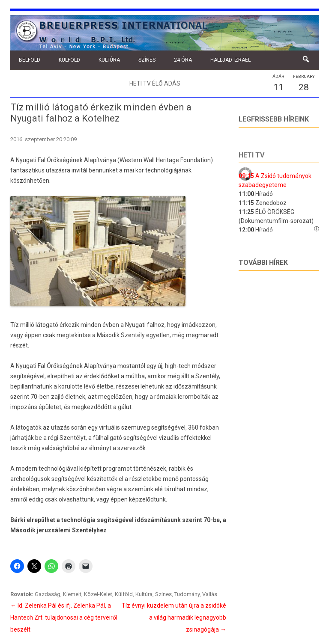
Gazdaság (48, 594)
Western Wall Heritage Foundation (165, 160)
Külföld (69, 60)
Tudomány (187, 594)
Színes (147, 60)
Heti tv (251, 155)
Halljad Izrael (230, 60)
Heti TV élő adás (155, 83)
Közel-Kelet (98, 594)
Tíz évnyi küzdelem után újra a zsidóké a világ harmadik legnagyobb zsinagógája (174, 617)
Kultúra (109, 60)
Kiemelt (72, 594)
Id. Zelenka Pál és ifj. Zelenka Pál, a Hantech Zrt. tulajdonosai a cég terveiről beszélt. (64, 617)
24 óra (183, 60)
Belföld (30, 60)
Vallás (210, 594)
